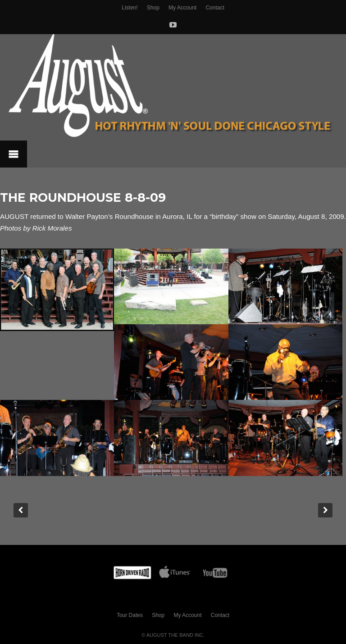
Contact (215, 8)
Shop (153, 8)
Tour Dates (130, 615)
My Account (182, 8)
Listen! (130, 8)
